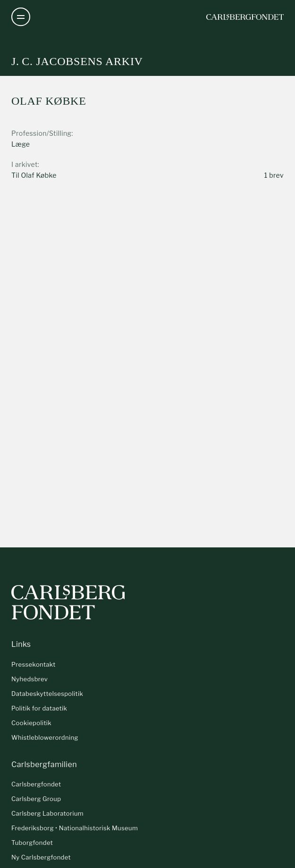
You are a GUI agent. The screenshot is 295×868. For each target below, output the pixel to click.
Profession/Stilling (41, 133)
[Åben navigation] (21, 17)
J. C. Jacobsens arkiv (77, 61)
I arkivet (25, 164)
